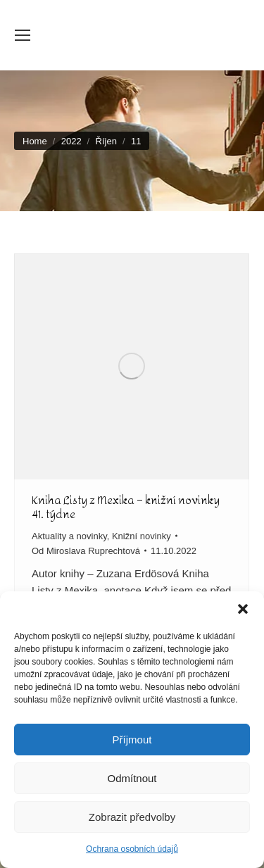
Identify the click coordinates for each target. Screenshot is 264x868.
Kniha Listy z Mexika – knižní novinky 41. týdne (126, 507)
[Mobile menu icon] (23, 35)
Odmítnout (132, 778)
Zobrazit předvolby (132, 817)
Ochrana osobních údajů (132, 849)
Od (86, 551)
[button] (243, 609)
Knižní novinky (142, 536)
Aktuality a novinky (69, 536)
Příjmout (132, 740)
